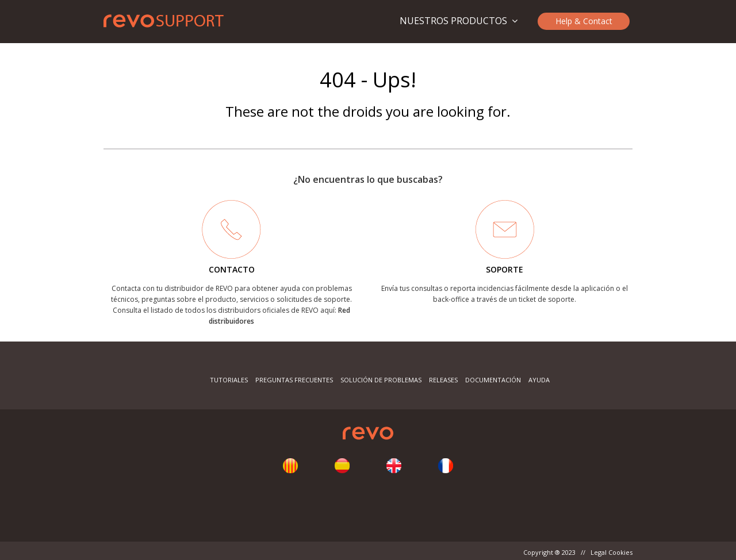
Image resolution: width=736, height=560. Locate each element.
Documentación (493, 380)
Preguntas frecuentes (294, 380)
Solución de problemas (381, 380)
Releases (443, 380)
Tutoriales (229, 380)
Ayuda (539, 380)
